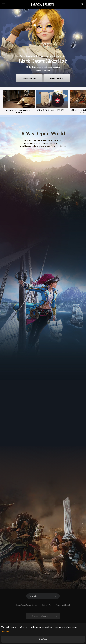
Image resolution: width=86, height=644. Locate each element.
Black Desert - (39, 616)
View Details (7, 631)
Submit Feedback (57, 78)
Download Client (29, 78)
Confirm (43, 639)
